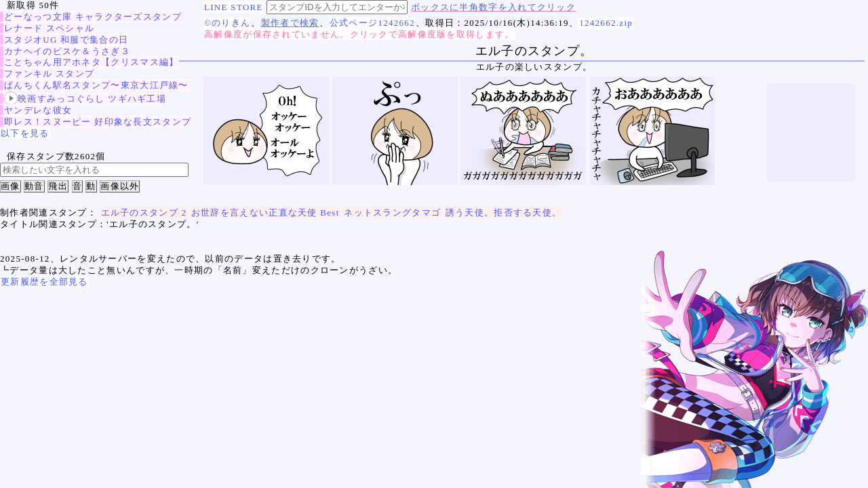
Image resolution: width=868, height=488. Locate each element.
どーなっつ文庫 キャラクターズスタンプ (93, 17)
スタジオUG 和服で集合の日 (66, 40)
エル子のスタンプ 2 (144, 212)
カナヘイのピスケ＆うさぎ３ (67, 51)
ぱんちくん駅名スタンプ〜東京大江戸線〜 (96, 85)
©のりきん (227, 23)
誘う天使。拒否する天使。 (504, 212)
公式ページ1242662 (372, 23)
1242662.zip (606, 23)
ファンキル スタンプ (49, 74)
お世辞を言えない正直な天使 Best (265, 212)
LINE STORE (234, 7)
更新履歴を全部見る (44, 282)
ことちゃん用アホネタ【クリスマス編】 (91, 62)
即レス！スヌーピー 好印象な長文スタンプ (98, 122)
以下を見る (25, 133)
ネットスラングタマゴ (392, 212)
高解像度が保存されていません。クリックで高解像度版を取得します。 (359, 34)
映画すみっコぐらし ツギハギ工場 (85, 99)
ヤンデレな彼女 (38, 110)
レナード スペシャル (49, 28)
